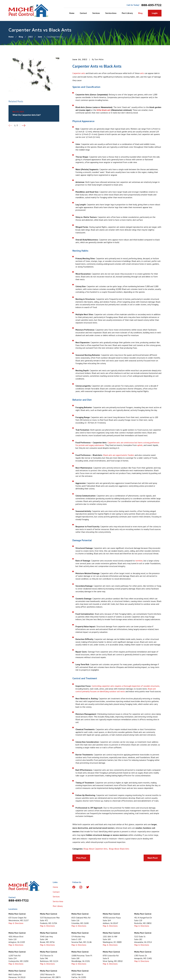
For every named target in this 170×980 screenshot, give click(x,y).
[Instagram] (81, 887)
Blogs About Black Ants (119, 849)
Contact (56, 892)
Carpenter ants (79, 73)
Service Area (58, 901)
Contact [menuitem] (83, 13)
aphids (140, 445)
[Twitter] (88, 887)
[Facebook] (74, 887)
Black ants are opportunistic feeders (119, 455)
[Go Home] (11, 37)
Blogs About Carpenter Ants (95, 849)
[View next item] (24, 125)
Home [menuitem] (72, 13)
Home (55, 887)
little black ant (104, 110)
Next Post (153, 858)
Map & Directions (16, 923)
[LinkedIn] (95, 887)
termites (139, 561)
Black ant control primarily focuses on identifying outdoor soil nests (116, 690)
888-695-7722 (151, 5)
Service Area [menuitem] (111, 13)
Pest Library (58, 906)
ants (142, 73)
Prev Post (81, 858)
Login (155, 13)
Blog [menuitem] (140, 13)
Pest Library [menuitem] (127, 13)
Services (56, 897)
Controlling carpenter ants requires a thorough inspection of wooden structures (126, 686)
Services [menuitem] (96, 13)
